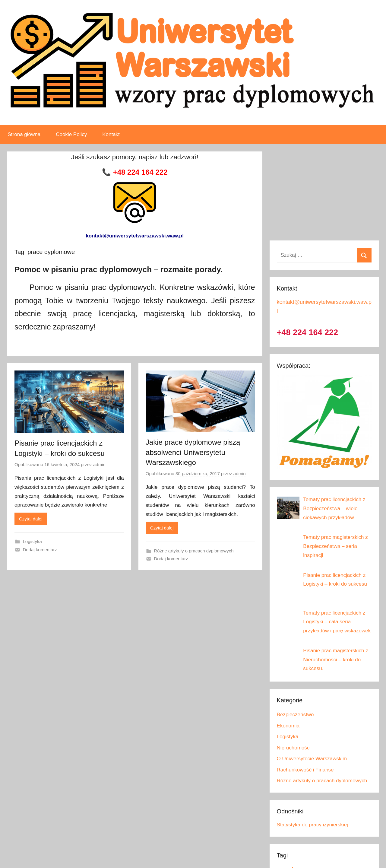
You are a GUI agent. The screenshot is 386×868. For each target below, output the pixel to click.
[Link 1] (193, 15)
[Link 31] (337, 622)
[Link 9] (135, 188)
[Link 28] (334, 509)
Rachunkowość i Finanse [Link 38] (305, 770)
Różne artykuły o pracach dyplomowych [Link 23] (194, 551)
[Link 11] (69, 375)
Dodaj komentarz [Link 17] (40, 550)
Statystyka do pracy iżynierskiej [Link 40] (312, 825)
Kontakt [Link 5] (111, 134)
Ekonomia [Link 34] (288, 726)
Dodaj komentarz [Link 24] (171, 559)
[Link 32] (335, 660)
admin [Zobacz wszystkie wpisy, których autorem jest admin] (99, 464)
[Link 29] (335, 546)
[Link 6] (135, 172)
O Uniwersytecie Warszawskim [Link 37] (312, 759)
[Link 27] (324, 468)
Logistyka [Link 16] (32, 541)
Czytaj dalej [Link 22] (162, 528)
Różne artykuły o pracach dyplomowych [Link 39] (322, 781)
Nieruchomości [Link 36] (294, 748)
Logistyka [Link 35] (288, 737)
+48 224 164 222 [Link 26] (307, 332)
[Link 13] (62, 465)
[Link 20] (198, 474)
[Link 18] (200, 375)
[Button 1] (364, 255)
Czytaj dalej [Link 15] (31, 519)
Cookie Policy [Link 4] (71, 134)
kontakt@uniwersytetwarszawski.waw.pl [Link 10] (135, 236)
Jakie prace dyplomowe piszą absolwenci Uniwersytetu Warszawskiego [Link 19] (193, 452)
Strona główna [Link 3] (24, 134)
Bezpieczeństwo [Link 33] (295, 715)
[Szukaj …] (324, 255)
